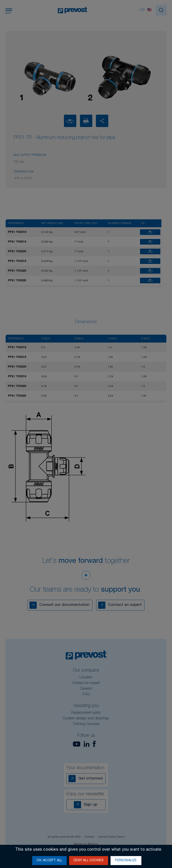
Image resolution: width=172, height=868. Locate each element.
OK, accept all (49, 861)
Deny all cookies (89, 861)
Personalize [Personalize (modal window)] (126, 861)
